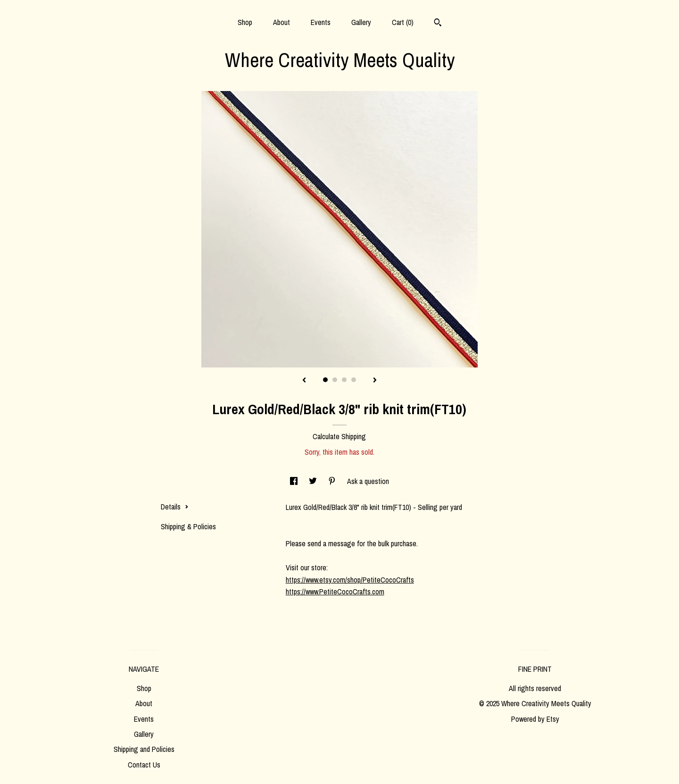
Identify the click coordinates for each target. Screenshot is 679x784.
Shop (245, 22)
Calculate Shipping (339, 436)
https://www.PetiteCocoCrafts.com (335, 592)
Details (175, 507)
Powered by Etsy (535, 719)
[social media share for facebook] (295, 481)
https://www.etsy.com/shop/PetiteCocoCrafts (350, 580)
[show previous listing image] (304, 381)
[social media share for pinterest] (333, 481)
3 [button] (344, 380)
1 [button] (325, 380)
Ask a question (368, 481)
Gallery (361, 22)
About (282, 22)
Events (321, 22)
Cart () (403, 22)
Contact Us (144, 765)
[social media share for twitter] (314, 481)
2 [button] (335, 380)
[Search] (438, 24)
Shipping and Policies (144, 749)
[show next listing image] (375, 381)
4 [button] (354, 380)
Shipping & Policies (188, 526)
